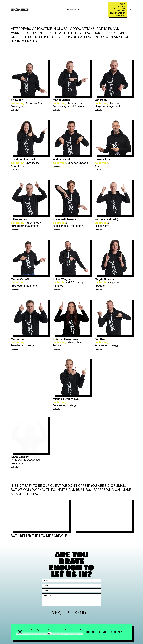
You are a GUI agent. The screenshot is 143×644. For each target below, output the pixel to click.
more (50, 633)
